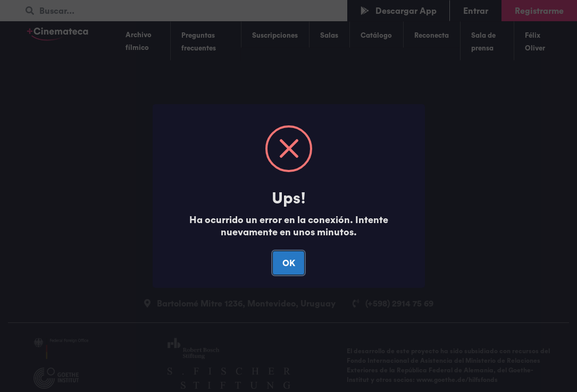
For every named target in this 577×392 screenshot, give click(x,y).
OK (289, 263)
